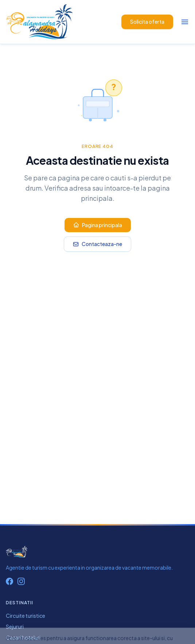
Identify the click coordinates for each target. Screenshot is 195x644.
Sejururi (15, 627)
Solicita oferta (147, 22)
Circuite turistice (26, 616)
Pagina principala (98, 225)
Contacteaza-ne (97, 244)
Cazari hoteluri (23, 637)
